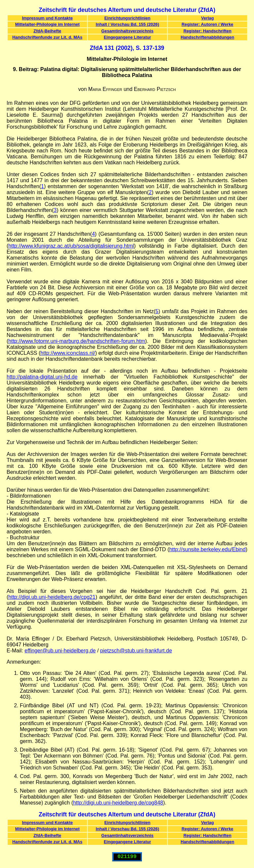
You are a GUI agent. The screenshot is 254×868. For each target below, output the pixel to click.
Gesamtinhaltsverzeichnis (127, 31)
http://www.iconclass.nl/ (68, 353)
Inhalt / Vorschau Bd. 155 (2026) (127, 24)
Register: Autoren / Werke (207, 24)
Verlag (207, 18)
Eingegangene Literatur (127, 37)
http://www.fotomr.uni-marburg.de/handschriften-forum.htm (77, 341)
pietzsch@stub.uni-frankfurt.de (136, 651)
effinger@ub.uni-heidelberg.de (60, 651)
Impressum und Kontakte (47, 18)
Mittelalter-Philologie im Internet (47, 24)
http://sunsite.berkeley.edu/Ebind (208, 549)
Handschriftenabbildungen (207, 37)
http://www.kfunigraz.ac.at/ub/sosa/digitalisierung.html (71, 246)
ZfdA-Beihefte (47, 31)
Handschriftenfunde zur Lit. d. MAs (47, 37)
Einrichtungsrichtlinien (127, 18)
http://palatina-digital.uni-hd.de (42, 377)
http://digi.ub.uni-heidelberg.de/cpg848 (118, 803)
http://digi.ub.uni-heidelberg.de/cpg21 (52, 597)
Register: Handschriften (208, 31)
